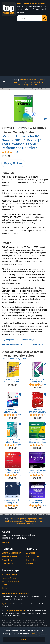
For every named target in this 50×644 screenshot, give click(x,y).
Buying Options (13, 163)
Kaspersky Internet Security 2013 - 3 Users (38, 381)
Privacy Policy (7, 560)
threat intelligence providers (29, 85)
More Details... (39, 344)
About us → (6, 543)
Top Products (7, 604)
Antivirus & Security (31, 128)
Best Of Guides (33, 556)
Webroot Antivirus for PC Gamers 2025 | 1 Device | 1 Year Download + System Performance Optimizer (22, 142)
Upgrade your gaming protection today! (18, 339)
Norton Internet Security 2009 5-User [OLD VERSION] (13, 381)
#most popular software (34, 521)
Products (30, 564)
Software (8, 128)
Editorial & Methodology (11, 553)
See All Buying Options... (13, 344)
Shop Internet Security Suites (14, 359)
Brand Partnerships (10, 574)
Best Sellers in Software (31, 3)
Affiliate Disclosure (9, 556)
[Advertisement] (25, 50)
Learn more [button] (35, 634)
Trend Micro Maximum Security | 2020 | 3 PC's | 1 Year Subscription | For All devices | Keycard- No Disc (38, 411)
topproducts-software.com (16, 611)
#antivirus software (25, 524)
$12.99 (6, 156)
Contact (5, 588)
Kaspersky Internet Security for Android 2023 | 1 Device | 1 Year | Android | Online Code (37, 441)
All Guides (31, 553)
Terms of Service (9, 564)
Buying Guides (32, 560)
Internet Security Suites (18, 132)
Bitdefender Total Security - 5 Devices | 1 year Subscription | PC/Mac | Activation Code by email (13, 411)
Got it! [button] (24, 640)
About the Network (9, 578)
